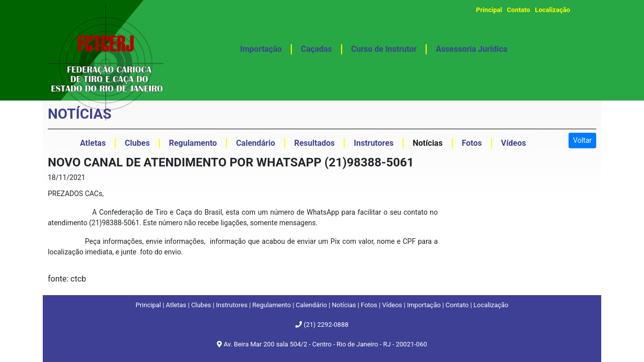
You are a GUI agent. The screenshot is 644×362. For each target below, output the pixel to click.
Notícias (344, 305)
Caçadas (316, 49)
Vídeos (392, 305)
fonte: (59, 279)
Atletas (176, 305)
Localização (552, 10)
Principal (489, 10)
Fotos (369, 305)
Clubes (201, 305)
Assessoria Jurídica (471, 49)
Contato (519, 10)
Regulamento (272, 305)
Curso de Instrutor (384, 49)
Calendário (311, 305)
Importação (261, 49)
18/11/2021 (67, 177)
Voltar (582, 140)
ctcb (78, 279)
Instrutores (232, 305)
